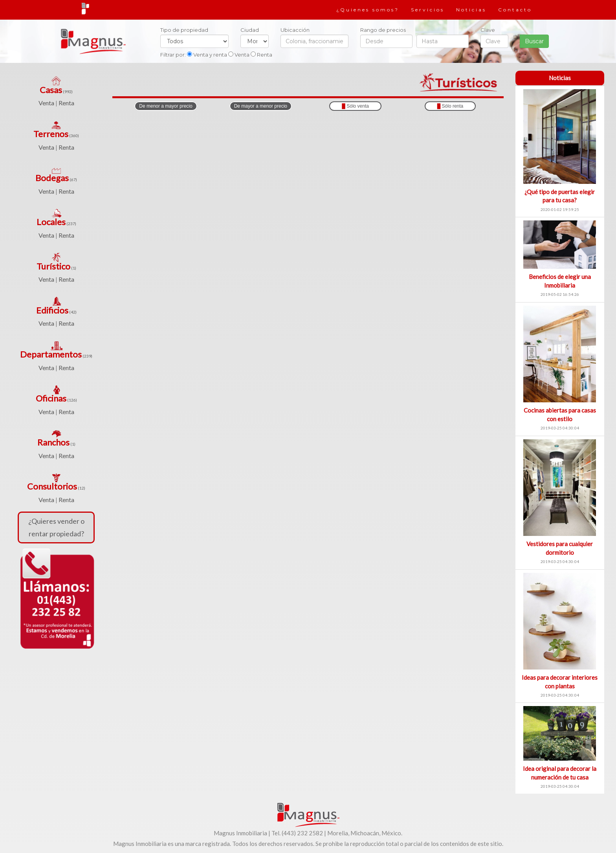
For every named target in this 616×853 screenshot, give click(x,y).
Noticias (471, 10)
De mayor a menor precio (261, 106)
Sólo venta (355, 106)
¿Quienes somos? (368, 10)
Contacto (515, 10)
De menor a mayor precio (166, 106)
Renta (66, 103)
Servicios (428, 10)
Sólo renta (450, 106)
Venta (46, 103)
